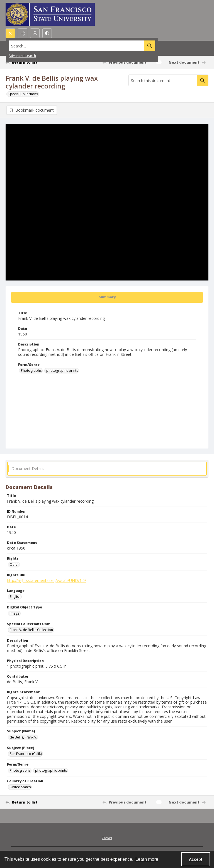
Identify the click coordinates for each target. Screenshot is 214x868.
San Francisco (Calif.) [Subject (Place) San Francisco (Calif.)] (26, 754)
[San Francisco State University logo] (50, 14)
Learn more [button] (147, 859)
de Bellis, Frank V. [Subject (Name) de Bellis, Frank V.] (23, 737)
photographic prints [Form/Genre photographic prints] (62, 371)
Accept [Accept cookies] (196, 859)
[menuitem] (107, 837)
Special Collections (23, 94)
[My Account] (35, 33)
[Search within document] (203, 80)
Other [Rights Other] (14, 564)
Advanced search (22, 56)
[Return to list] (32, 62)
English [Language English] (15, 597)
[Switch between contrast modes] (47, 33)
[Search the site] (86, 46)
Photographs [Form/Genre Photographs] (31, 371)
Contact (107, 838)
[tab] (107, 297)
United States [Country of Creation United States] (20, 787)
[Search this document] (163, 80)
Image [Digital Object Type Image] (15, 613)
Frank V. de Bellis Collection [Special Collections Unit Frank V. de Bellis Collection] (31, 630)
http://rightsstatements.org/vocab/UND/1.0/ (47, 580)
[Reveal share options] (23, 33)
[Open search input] (10, 33)
